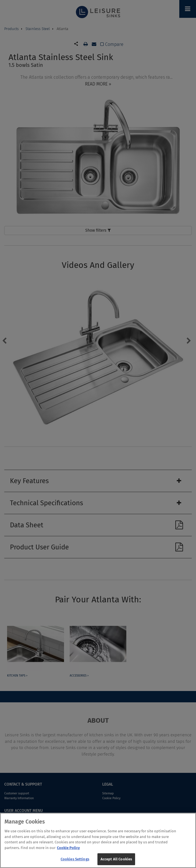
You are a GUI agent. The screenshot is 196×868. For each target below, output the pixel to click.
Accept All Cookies (116, 860)
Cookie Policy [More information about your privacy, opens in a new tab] (68, 848)
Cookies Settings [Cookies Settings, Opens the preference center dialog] (75, 860)
